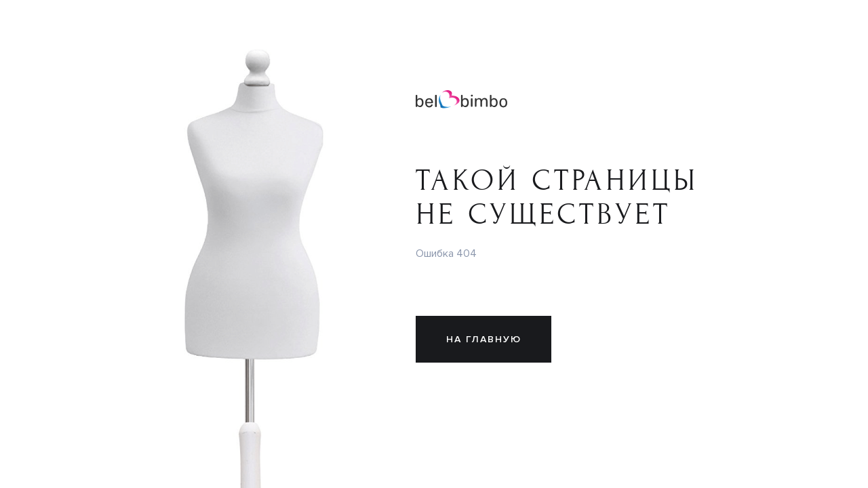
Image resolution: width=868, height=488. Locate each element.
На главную (484, 339)
